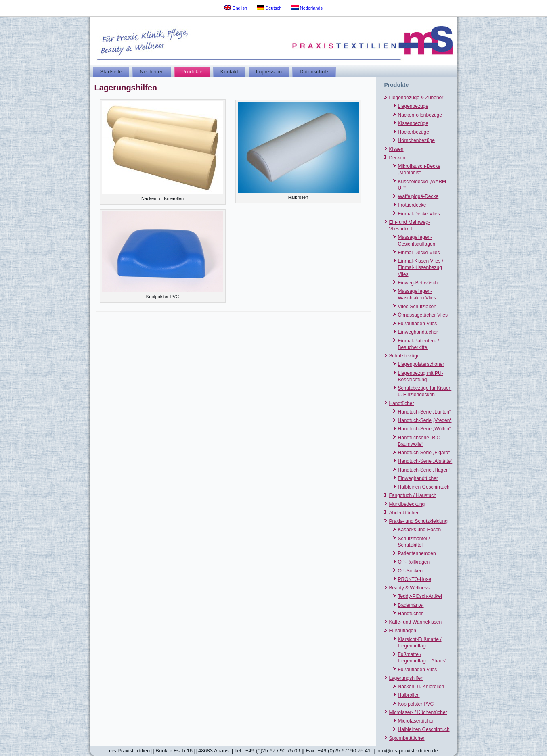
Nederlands (307, 8)
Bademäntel (411, 605)
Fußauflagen (403, 631)
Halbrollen (409, 695)
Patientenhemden (417, 553)
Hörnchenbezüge (416, 140)
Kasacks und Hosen (420, 530)
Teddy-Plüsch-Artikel (420, 596)
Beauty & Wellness (410, 588)
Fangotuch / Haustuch (413, 495)
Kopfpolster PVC (416, 704)
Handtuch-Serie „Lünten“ (424, 412)
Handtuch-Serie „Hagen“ (424, 470)
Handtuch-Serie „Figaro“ (424, 453)
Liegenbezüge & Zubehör (416, 98)
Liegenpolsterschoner (421, 364)
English (236, 8)
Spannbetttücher (407, 738)
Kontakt (229, 72)
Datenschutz (314, 72)
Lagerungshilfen (406, 678)
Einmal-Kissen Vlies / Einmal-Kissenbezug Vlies (421, 268)
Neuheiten (152, 72)
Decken (397, 158)
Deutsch (269, 8)
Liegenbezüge (413, 106)
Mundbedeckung (407, 504)
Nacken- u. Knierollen (421, 687)
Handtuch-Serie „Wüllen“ (424, 429)
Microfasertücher (416, 721)
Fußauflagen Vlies (418, 324)
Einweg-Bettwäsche (419, 283)
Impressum (269, 72)
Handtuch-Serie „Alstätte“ (425, 461)
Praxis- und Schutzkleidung (418, 521)
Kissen (396, 149)
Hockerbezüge (414, 132)
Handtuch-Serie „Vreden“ (425, 420)
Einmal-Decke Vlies (419, 214)
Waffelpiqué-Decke (418, 196)
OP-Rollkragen (414, 562)
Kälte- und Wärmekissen (416, 622)
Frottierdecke (412, 205)
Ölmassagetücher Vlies (423, 315)
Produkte (192, 72)
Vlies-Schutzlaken (417, 307)
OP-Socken (410, 571)
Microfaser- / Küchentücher (418, 712)
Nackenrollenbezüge (420, 115)
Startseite (111, 72)
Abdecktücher (404, 513)
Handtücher (402, 403)
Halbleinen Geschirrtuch (424, 487)
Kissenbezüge (413, 123)
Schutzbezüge (404, 356)
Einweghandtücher (418, 332)
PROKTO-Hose (415, 579)
